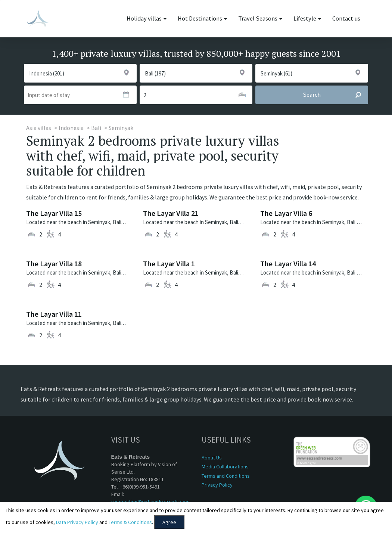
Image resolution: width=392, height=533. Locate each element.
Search (335, 95)
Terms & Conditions (130, 522)
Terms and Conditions (226, 476)
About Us (212, 458)
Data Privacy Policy (77, 522)
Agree (169, 522)
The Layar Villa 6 (286, 213)
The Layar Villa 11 (54, 314)
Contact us (346, 18)
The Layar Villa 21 (171, 213)
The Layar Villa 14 (288, 264)
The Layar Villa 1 (169, 264)
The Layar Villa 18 (54, 264)
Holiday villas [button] (147, 18)
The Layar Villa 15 (54, 213)
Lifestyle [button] (307, 18)
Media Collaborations (225, 467)
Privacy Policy (217, 485)
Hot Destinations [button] (202, 18)
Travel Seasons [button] (260, 18)
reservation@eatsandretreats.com (150, 502)
